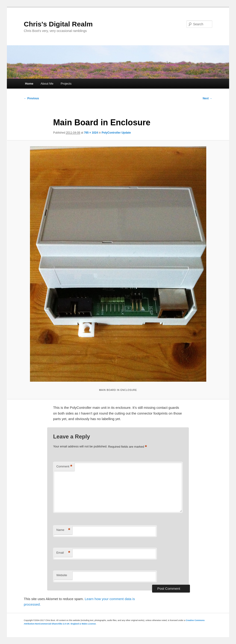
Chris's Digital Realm (58, 24)
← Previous (31, 98)
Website (62, 575)
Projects (66, 84)
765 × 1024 (91, 133)
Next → (207, 98)
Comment (64, 467)
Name (63, 530)
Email (63, 553)
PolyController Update (116, 133)
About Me (47, 84)
